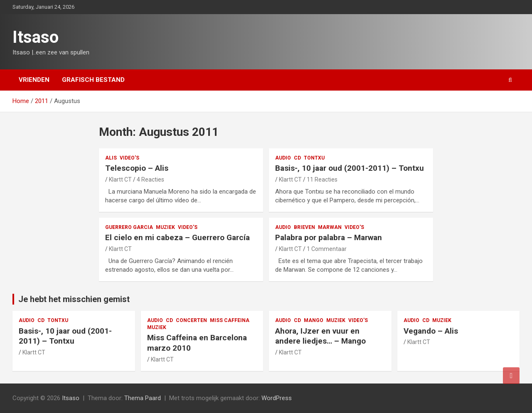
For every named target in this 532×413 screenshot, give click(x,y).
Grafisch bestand (93, 80)
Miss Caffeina (230, 320)
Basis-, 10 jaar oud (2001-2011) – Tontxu (350, 168)
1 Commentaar (327, 249)
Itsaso (36, 37)
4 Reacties (150, 179)
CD (297, 158)
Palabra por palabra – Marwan (329, 237)
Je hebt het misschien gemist (74, 299)
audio (283, 158)
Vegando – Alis (431, 331)
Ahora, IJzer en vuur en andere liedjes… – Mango (320, 336)
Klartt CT (120, 179)
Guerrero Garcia (129, 227)
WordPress (277, 398)
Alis (111, 158)
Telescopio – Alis (137, 168)
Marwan (330, 227)
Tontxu (314, 158)
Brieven (304, 227)
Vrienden (34, 80)
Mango (314, 320)
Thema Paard (143, 398)
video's (129, 158)
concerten (191, 320)
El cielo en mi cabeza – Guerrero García (177, 237)
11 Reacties (322, 179)
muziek (165, 227)
